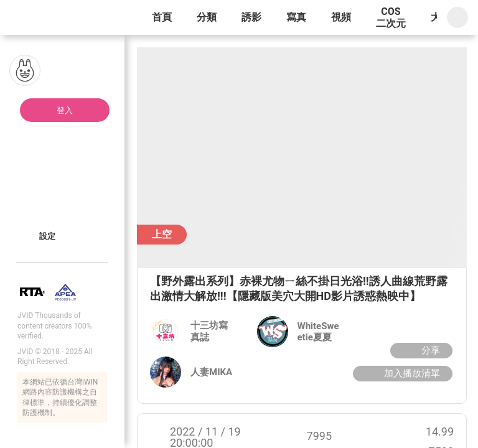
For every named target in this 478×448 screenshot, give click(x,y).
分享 (420, 350)
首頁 (162, 17)
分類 (207, 17)
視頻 (341, 17)
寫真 (296, 17)
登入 (65, 110)
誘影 (251, 17)
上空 (162, 234)
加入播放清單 (401, 373)
